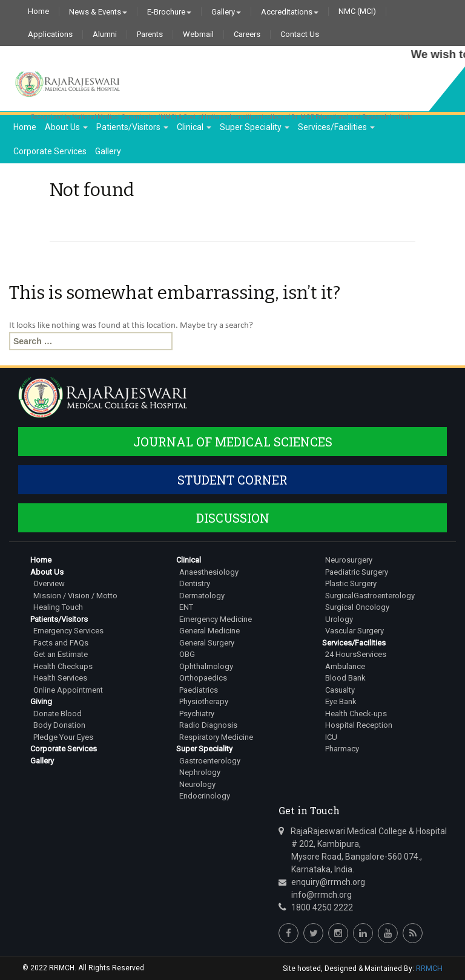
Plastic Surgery (351, 583)
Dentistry (195, 583)
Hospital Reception (359, 725)
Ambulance (345, 666)
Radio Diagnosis (208, 725)
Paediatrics (199, 690)
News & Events (98, 11)
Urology (339, 619)
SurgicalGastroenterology (370, 596)
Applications (50, 34)
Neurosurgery (349, 560)
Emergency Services (68, 631)
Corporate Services (50, 151)
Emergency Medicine (216, 619)
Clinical (194, 127)
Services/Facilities (336, 127)
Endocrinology (205, 796)
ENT (186, 607)
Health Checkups (63, 666)
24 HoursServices (356, 654)
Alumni (105, 34)
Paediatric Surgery (357, 572)
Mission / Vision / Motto (75, 596)
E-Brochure (169, 11)
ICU (331, 737)
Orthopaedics (203, 678)
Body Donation (59, 725)
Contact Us (300, 34)
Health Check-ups (356, 714)
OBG (187, 654)
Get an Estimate (61, 654)
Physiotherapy (204, 701)
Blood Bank (345, 678)
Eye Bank (341, 701)
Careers (247, 34)
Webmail (198, 34)
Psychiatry (197, 714)
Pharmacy (342, 749)
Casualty (340, 690)
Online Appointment (68, 690)
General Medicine (209, 631)
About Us (66, 127)
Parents (150, 34)
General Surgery (207, 643)
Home (38, 11)
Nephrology (200, 772)
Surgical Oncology (357, 607)
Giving (41, 701)
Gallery (226, 11)
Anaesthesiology (209, 572)
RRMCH (429, 968)
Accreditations (290, 11)
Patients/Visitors (132, 127)
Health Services (60, 678)
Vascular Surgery (355, 631)
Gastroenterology (210, 761)
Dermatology (202, 596)
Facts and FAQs (61, 643)
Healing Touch (58, 607)
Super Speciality (255, 127)
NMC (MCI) (357, 11)
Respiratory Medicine (216, 737)
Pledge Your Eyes (63, 737)
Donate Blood (58, 714)
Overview (49, 583)
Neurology (197, 784)
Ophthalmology (206, 666)
